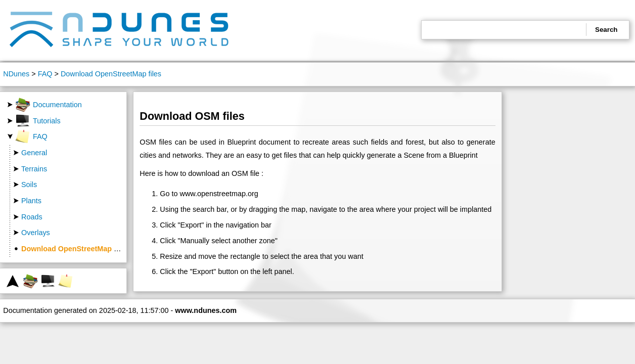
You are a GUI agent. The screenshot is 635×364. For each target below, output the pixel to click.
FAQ (45, 74)
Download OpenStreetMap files (111, 74)
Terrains (34, 169)
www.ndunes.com (206, 310)
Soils (29, 185)
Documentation (49, 105)
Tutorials (38, 121)
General (34, 153)
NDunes (16, 74)
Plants (31, 201)
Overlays (36, 233)
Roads (32, 217)
